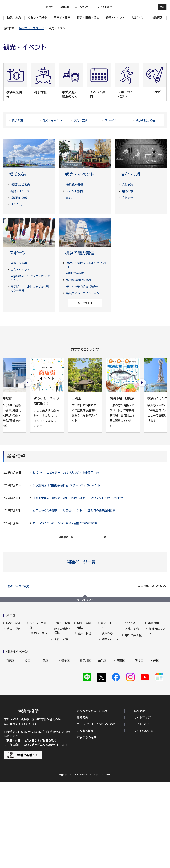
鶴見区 (47, 740)
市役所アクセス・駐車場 (92, 797)
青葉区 (10, 733)
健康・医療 (85, 636)
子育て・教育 (62, 623)
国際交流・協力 (133, 674)
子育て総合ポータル (62, 704)
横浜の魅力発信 (145, 120)
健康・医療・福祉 (85, 625)
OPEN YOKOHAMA (75, 273)
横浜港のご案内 (20, 185)
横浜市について (157, 634)
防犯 (10, 651)
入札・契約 (132, 632)
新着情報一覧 (66, 537)
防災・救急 (13, 623)
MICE (69, 198)
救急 (10, 645)
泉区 (46, 733)
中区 (83, 740)
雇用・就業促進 (133, 657)
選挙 (151, 686)
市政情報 (153, 623)
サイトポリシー (144, 810)
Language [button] (64, 7)
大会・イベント (20, 270)
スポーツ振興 (19, 263)
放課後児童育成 (62, 665)
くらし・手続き (38, 625)
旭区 (27, 733)
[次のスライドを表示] (142, 383)
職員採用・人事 (157, 661)
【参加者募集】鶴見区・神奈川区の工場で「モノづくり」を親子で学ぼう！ (79, 498)
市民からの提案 (87, 823)
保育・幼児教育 (62, 654)
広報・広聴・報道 (157, 677)
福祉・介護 (85, 643)
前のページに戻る (19, 586)
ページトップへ (85, 600)
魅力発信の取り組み (79, 280)
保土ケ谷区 (122, 742)
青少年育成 (61, 680)
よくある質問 (85, 816)
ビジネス (130, 623)
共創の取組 (132, 665)
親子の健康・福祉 (62, 634)
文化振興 (127, 198)
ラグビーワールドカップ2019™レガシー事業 (30, 289)
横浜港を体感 (19, 198)
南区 (156, 740)
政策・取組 (156, 642)
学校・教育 (61, 673)
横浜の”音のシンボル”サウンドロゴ (87, 265)
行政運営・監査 (157, 650)
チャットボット (106, 7)
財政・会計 (156, 669)
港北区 (139, 733)
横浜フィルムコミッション (83, 293)
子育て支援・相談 (62, 644)
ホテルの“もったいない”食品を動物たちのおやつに (66, 523)
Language (140, 797)
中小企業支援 (133, 638)
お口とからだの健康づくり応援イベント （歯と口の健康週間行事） (75, 510)
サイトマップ (142, 803)
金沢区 (102, 733)
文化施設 (127, 185)
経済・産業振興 (133, 647)
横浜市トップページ (31, 28)
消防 (10, 638)
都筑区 (29, 740)
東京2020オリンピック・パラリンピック (31, 278)
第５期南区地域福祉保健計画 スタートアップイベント (66, 485)
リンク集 (16, 204)
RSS (104, 537)
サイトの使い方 (144, 816)
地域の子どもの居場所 (62, 688)
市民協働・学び (39, 659)
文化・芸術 (81, 120)
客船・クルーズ (20, 191)
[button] (85, 562)
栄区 (156, 733)
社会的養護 (61, 696)
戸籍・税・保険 (39, 648)
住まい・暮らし (39, 638)
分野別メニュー (133, 684)
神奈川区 (85, 733)
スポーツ (110, 120)
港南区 (121, 733)
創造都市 (127, 191)
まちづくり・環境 (39, 669)
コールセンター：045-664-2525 (96, 810)
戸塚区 (66, 740)
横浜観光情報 (75, 185)
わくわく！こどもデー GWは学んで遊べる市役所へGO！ (67, 473)
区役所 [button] (50, 7)
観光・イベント (52, 120)
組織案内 (82, 803)
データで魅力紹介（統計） (83, 287)
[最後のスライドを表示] (28, 383)
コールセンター (83, 7)
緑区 (138, 740)
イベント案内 (75, 191)
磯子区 (66, 733)
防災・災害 (14, 632)
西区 (101, 740)
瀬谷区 (10, 740)
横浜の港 (17, 120)
